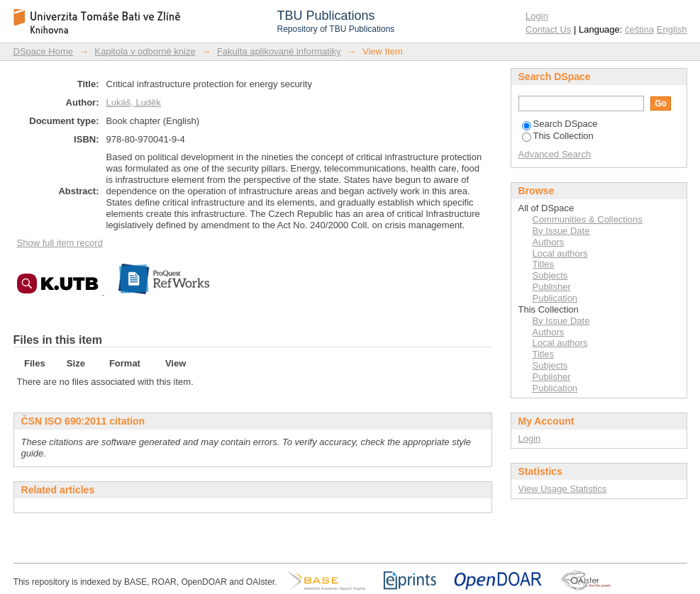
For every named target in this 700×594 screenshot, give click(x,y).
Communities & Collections (588, 219)
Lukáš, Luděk (134, 102)
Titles (544, 264)
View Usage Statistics (563, 489)
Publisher (552, 287)
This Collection (558, 136)
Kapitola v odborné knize (145, 51)
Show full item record (60, 243)
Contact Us (548, 29)
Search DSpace (560, 124)
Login (537, 16)
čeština (639, 29)
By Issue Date (561, 231)
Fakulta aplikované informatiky (279, 51)
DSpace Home (44, 51)
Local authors (560, 253)
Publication (555, 298)
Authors (549, 242)
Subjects (550, 275)
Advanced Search (555, 154)
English (672, 29)
